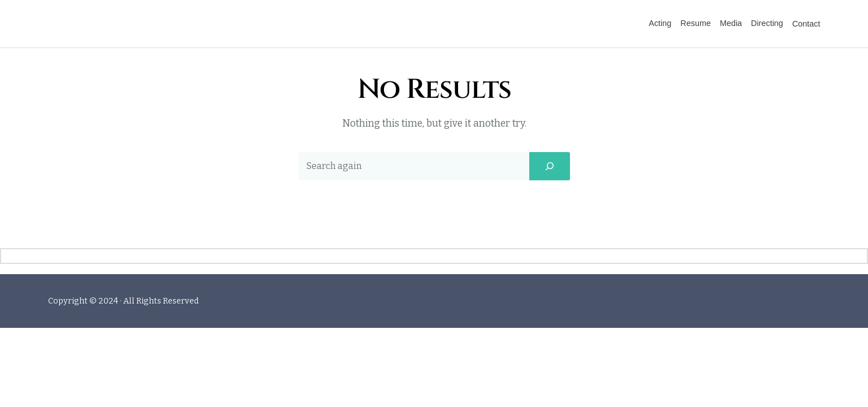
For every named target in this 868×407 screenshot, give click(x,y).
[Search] (550, 136)
